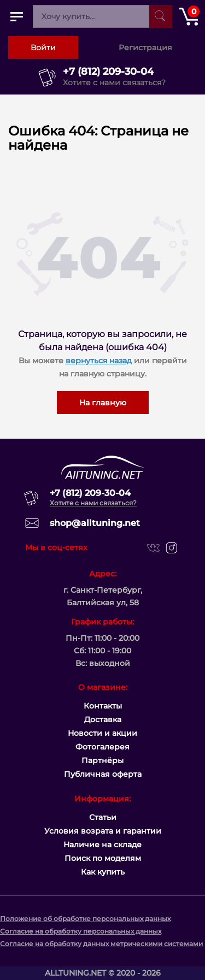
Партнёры (102, 760)
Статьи (103, 817)
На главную (103, 403)
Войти (43, 48)
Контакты (103, 706)
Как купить (103, 872)
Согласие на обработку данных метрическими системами (101, 944)
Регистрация (145, 48)
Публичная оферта (103, 774)
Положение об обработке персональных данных (85, 919)
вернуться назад (99, 361)
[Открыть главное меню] (16, 16)
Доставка (103, 719)
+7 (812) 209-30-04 (108, 72)
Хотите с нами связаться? (114, 82)
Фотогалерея (102, 747)
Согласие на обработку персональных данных (81, 931)
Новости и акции (102, 733)
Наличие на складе (102, 845)
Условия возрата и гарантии (103, 831)
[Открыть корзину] (189, 16)
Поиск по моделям (103, 858)
